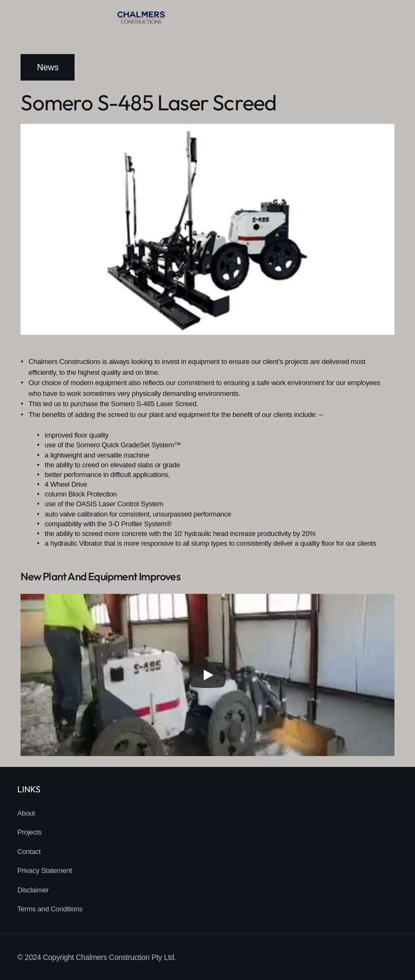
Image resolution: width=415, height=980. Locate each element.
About (26, 813)
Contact (29, 852)
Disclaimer (33, 890)
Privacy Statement (45, 870)
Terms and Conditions (50, 909)
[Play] (207, 675)
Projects (29, 832)
